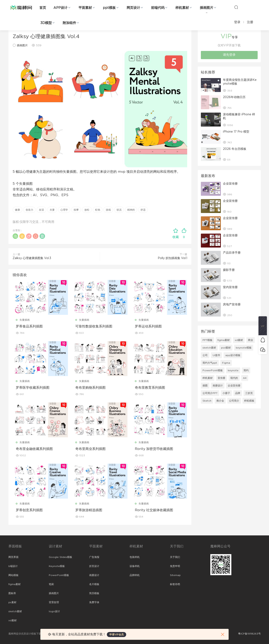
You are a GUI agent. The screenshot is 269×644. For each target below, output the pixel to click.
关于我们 (175, 557)
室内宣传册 (230, 287)
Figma (226, 363)
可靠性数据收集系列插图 (94, 326)
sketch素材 (209, 348)
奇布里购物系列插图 (90, 388)
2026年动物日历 (234, 97)
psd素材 (226, 348)
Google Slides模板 (60, 557)
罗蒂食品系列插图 (29, 326)
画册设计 (218, 386)
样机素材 (182, 8)
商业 (250, 340)
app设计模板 (233, 355)
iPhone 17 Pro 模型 (236, 132)
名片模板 (94, 584)
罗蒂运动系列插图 (148, 326)
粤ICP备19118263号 (249, 634)
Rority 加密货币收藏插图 (154, 449)
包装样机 (135, 557)
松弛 (98, 210)
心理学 (64, 210)
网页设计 (133, 8)
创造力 (29, 210)
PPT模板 (207, 340)
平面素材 (85, 8)
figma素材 (224, 340)
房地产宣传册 (232, 305)
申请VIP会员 (117, 635)
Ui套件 (216, 355)
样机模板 (249, 401)
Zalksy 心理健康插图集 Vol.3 (32, 258)
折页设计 (94, 566)
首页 (43, 8)
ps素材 (12, 602)
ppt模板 (109, 8)
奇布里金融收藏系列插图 (34, 449)
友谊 (41, 210)
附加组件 (69, 23)
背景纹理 (54, 602)
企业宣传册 (230, 184)
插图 (205, 386)
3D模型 (46, 23)
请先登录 (229, 55)
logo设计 (54, 611)
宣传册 (221, 378)
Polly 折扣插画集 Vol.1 (172, 258)
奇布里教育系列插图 (150, 388)
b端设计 (13, 566)
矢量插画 (25, 320)
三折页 (249, 393)
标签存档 (175, 584)
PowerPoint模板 (213, 370)
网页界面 (13, 557)
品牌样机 (135, 575)
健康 (17, 210)
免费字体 (94, 602)
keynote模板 (244, 348)
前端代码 (158, 8)
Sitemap (175, 575)
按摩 (76, 210)
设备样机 (135, 566)
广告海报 (94, 557)
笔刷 (51, 584)
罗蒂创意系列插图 (29, 510)
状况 (119, 210)
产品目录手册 (232, 253)
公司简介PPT (210, 393)
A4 (245, 378)
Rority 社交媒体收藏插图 (154, 510)
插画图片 (207, 8)
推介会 (220, 401)
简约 (246, 370)
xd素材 (239, 340)
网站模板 (13, 575)
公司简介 (234, 401)
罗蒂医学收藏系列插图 (33, 388)
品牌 (238, 393)
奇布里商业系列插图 (90, 449)
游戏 (108, 210)
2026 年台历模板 (235, 149)
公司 (205, 355)
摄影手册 (229, 270)
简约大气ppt (210, 363)
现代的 (234, 378)
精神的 (131, 210)
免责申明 (175, 566)
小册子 (226, 393)
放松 (87, 210)
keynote (233, 370)
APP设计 (60, 8)
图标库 (12, 593)
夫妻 (52, 210)
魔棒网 (21, 7)
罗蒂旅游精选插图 (89, 510)
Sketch (207, 401)
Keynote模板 (57, 566)
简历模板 (94, 593)
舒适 (143, 210)
